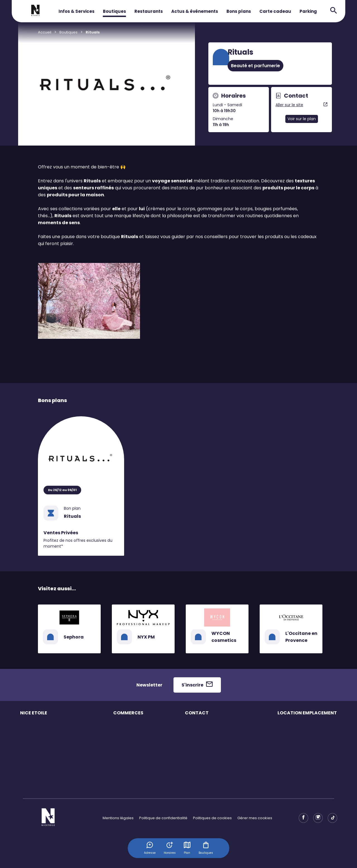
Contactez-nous (200, 735)
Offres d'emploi (127, 765)
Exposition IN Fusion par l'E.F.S (46, 784)
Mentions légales (118, 818)
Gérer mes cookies (255, 818)
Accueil (45, 32)
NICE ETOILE (34, 713)
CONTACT (197, 713)
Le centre (28, 726)
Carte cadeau (275, 11)
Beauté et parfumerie (255, 66)
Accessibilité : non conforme (211, 745)
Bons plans (239, 11)
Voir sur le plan (302, 119)
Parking (308, 11)
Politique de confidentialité (163, 818)
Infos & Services (77, 11)
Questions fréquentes (205, 726)
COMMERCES (128, 713)
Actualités (29, 774)
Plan (187, 848)
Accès (26, 755)
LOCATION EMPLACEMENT (307, 713)
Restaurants (149, 11)
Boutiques (114, 11)
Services (28, 745)
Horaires (28, 735)
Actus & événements (195, 11)
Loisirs (119, 745)
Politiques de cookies (212, 818)
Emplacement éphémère (301, 726)
